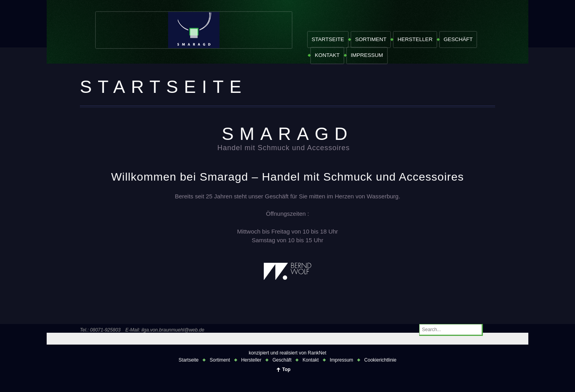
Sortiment (371, 39)
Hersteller (415, 39)
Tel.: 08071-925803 (100, 330)
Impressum (367, 55)
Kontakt (327, 55)
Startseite (328, 39)
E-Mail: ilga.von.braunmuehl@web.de (165, 330)
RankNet (317, 353)
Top (286, 369)
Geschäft (458, 39)
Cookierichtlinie (380, 360)
